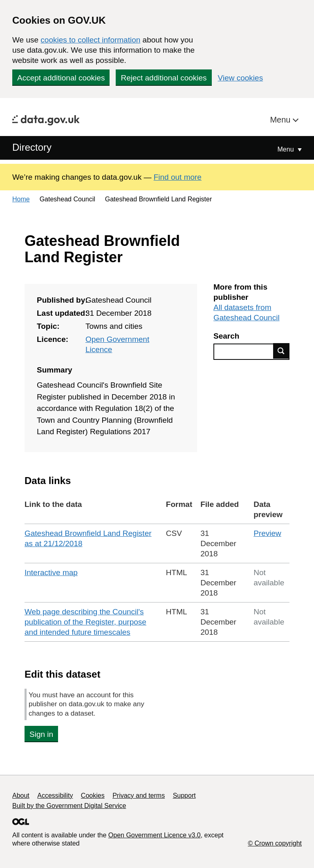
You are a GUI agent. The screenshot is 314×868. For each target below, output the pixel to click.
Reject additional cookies (164, 78)
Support (184, 795)
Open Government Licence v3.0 (155, 835)
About (21, 795)
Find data (281, 351)
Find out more (178, 177)
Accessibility (55, 795)
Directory (32, 147)
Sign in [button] (41, 734)
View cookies (241, 78)
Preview (267, 533)
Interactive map (51, 572)
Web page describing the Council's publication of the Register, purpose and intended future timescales (85, 622)
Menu (281, 120)
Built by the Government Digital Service (69, 806)
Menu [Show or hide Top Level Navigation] (287, 149)
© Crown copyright (275, 843)
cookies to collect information (90, 40)
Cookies (93, 795)
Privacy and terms (139, 795)
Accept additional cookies (61, 78)
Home (21, 199)
